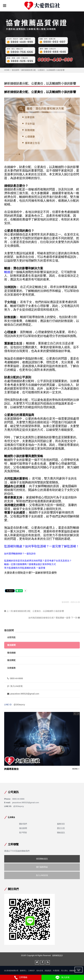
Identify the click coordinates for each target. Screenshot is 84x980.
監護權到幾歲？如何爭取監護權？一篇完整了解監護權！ (42, 546)
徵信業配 (11, 660)
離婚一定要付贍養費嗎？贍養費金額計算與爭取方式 (30, 564)
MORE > (76, 769)
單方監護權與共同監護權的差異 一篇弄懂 (25, 568)
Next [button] (78, 714)
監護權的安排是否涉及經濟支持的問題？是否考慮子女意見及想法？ (38, 561)
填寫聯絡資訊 (42, 859)
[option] (42, 741)
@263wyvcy (19, 705)
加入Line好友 (15, 686)
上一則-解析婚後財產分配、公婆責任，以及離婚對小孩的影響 (34, 611)
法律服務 (11, 668)
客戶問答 (23, 833)
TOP (79, 969)
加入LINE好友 (42, 875)
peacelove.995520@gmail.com (23, 694)
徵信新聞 (15, 70)
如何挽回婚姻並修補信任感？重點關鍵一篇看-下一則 (54, 618)
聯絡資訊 (61, 833)
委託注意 (61, 828)
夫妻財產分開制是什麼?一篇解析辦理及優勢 (30, 573)
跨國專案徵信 (11, 769)
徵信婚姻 (11, 653)
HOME (7, 70)
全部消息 (11, 637)
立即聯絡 (21, 978)
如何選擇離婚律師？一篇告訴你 (20, 554)
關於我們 (23, 824)
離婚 (7, 272)
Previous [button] (75, 714)
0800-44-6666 (15, 678)
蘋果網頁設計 (58, 955)
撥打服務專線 (42, 867)
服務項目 (61, 824)
